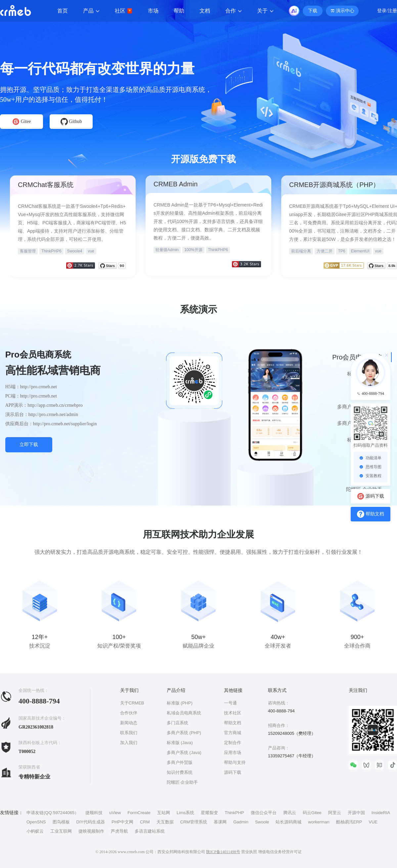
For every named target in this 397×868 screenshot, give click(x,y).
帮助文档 (233, 723)
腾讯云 (290, 813)
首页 (63, 11)
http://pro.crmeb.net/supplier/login (65, 424)
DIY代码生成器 (91, 822)
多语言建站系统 (150, 831)
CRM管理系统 (194, 822)
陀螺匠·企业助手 (182, 782)
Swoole (262, 822)
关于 (265, 11)
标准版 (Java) (180, 743)
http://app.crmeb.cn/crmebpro (55, 405)
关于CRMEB (132, 703)
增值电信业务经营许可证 (280, 852)
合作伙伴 (129, 713)
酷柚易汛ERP (349, 822)
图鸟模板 (61, 822)
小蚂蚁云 (35, 831)
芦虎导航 (119, 831)
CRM (145, 822)
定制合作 (233, 743)
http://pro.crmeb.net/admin (53, 415)
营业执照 (249, 852)
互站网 (164, 813)
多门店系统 (177, 723)
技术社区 (233, 713)
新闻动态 (129, 723)
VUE (373, 822)
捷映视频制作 (91, 831)
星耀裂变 (209, 813)
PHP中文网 (122, 822)
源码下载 (233, 772)
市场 (153, 11)
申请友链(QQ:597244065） (53, 813)
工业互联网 (61, 831)
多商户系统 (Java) (184, 753)
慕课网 (220, 822)
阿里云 (335, 813)
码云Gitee (312, 813)
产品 (91, 11)
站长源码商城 (288, 822)
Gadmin (241, 822)
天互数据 (165, 822)
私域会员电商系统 (184, 713)
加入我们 (129, 743)
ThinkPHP (234, 813)
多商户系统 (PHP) (184, 733)
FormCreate (139, 813)
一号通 (230, 703)
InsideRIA (381, 813)
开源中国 (356, 813)
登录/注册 (387, 11)
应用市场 (233, 753)
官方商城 (233, 733)
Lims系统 (185, 813)
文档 (205, 11)
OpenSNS (36, 822)
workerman (319, 822)
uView (115, 813)
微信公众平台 (264, 813)
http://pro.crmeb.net (39, 387)
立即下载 (29, 444)
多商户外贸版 (180, 762)
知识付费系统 (180, 772)
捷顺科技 (94, 813)
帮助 (179, 11)
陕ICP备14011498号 (223, 852)
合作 (234, 11)
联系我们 (129, 733)
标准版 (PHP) (180, 703)
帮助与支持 (235, 762)
